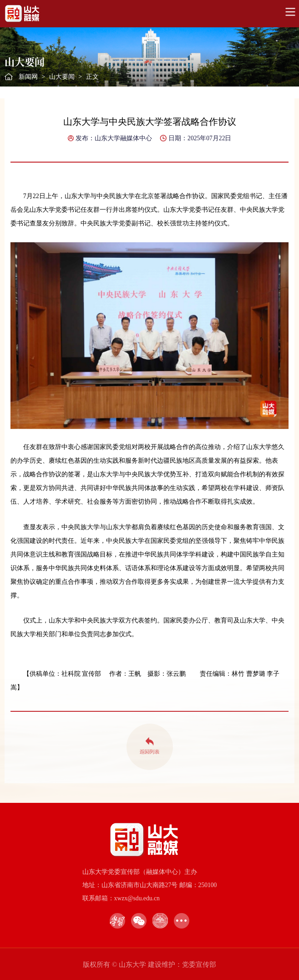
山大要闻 (62, 77)
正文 (92, 77)
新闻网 (28, 77)
